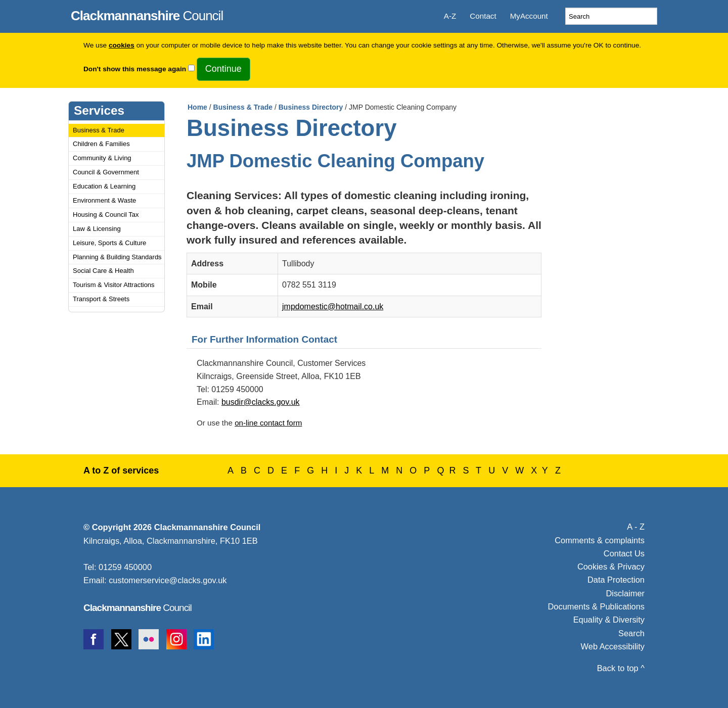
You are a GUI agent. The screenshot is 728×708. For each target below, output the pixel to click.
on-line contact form (268, 423)
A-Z (450, 16)
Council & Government (106, 172)
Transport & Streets (101, 299)
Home (197, 107)
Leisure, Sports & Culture (109, 243)
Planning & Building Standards (117, 257)
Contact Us (624, 553)
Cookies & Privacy (611, 567)
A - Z (636, 527)
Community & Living (102, 158)
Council (147, 14)
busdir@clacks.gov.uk (261, 402)
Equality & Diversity (609, 620)
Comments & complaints (600, 540)
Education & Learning (104, 186)
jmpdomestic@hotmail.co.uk (333, 306)
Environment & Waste (104, 200)
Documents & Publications (597, 606)
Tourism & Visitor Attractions (114, 285)
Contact (483, 16)
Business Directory (311, 107)
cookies (122, 45)
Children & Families (101, 144)
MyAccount (529, 16)
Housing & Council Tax (106, 215)
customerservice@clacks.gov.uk (168, 580)
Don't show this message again (135, 69)
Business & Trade (99, 130)
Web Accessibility (613, 646)
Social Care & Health (103, 271)
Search (631, 633)
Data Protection (616, 580)
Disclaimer (625, 593)
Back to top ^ (621, 668)
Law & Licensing (97, 229)
